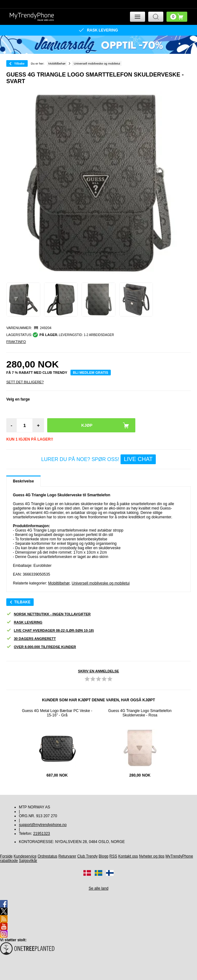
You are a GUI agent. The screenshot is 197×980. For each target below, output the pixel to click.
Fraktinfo (16, 342)
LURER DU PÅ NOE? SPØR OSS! (98, 459)
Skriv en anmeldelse (98, 671)
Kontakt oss (128, 856)
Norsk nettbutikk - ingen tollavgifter (48, 614)
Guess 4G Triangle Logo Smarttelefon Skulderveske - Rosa (140, 713)
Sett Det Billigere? (25, 382)
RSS (113, 856)
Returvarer (67, 856)
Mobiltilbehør (59, 583)
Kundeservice (25, 856)
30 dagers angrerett (31, 639)
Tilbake (19, 63)
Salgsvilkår (28, 861)
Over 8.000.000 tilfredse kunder (41, 647)
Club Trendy (88, 856)
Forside (6, 856)
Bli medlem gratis (91, 373)
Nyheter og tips (152, 856)
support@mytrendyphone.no (43, 825)
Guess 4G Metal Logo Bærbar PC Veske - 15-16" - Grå (57, 713)
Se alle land (99, 888)
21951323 (41, 834)
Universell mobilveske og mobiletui (101, 583)
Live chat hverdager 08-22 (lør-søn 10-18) (50, 631)
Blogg (104, 856)
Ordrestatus (47, 856)
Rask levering (24, 622)
